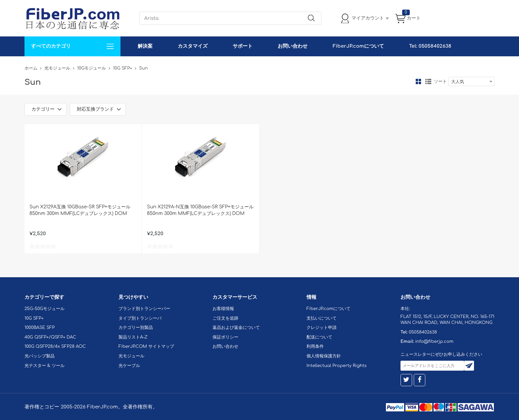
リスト (428, 81)
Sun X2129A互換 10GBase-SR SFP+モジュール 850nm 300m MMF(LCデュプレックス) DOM (80, 210)
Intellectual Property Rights (336, 366)
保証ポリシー (225, 337)
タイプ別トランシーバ (140, 318)
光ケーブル (129, 366)
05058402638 (423, 332)
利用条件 (315, 346)
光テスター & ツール (45, 366)
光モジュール (57, 68)
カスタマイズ (193, 46)
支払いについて (322, 318)
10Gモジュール (92, 68)
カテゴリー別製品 (136, 328)
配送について (319, 337)
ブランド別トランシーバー (144, 309)
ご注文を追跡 (225, 318)
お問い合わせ (293, 46)
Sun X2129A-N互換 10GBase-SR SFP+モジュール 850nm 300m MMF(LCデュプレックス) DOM (200, 210)
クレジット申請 (322, 328)
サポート (243, 46)
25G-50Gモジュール (45, 309)
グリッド (418, 81)
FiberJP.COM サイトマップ (146, 346)
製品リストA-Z (133, 337)
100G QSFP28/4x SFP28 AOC (55, 346)
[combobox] (471, 81)
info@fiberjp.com (434, 341)
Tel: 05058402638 (430, 46)
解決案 (145, 46)
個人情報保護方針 (324, 356)
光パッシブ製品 (40, 356)
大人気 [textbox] (458, 82)
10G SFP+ (122, 68)
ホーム (31, 68)
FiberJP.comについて (358, 46)
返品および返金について (236, 328)
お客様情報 (223, 309)
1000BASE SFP (40, 328)
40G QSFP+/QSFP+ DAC (50, 337)
